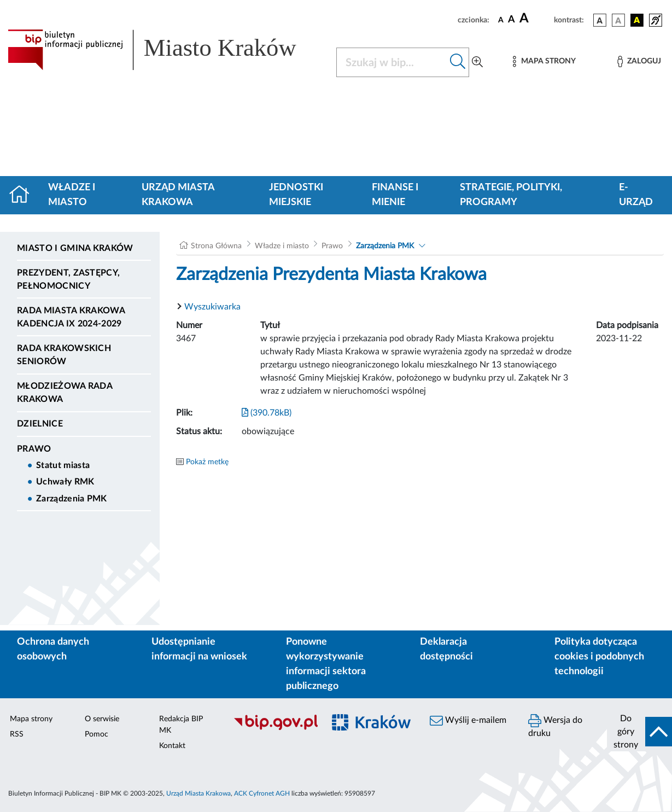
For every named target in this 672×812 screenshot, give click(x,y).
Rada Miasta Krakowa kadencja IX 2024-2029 (71, 317)
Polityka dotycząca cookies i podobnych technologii (599, 657)
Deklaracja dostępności (446, 649)
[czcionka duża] (535, 19)
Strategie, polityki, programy (511, 195)
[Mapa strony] (544, 62)
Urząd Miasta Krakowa (178, 195)
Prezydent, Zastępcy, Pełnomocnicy (68, 279)
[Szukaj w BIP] (392, 62)
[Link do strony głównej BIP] (165, 50)
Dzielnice (40, 424)
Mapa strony (31, 719)
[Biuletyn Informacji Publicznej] (273, 728)
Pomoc (97, 734)
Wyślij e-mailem (468, 721)
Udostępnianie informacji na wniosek (199, 649)
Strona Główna (216, 246)
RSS (17, 734)
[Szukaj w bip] (458, 62)
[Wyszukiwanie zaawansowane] (477, 62)
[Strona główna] (24, 195)
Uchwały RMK (65, 482)
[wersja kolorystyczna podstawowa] (600, 20)
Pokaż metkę (207, 462)
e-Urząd (636, 195)
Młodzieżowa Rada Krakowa (65, 393)
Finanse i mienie (395, 195)
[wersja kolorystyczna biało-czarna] (618, 20)
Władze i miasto (72, 195)
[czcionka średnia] (512, 20)
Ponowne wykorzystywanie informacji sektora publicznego (326, 664)
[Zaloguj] (639, 62)
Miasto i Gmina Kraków (75, 248)
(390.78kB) (267, 413)
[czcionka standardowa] (501, 20)
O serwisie (102, 719)
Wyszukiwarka (212, 307)
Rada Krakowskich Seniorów (64, 355)
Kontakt (172, 746)
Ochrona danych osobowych (53, 649)
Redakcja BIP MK (181, 725)
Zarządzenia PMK (72, 499)
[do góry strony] (639, 732)
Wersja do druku (555, 726)
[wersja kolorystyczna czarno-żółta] (637, 20)
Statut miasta (63, 465)
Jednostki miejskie (296, 195)
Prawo (34, 449)
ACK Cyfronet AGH (262, 793)
